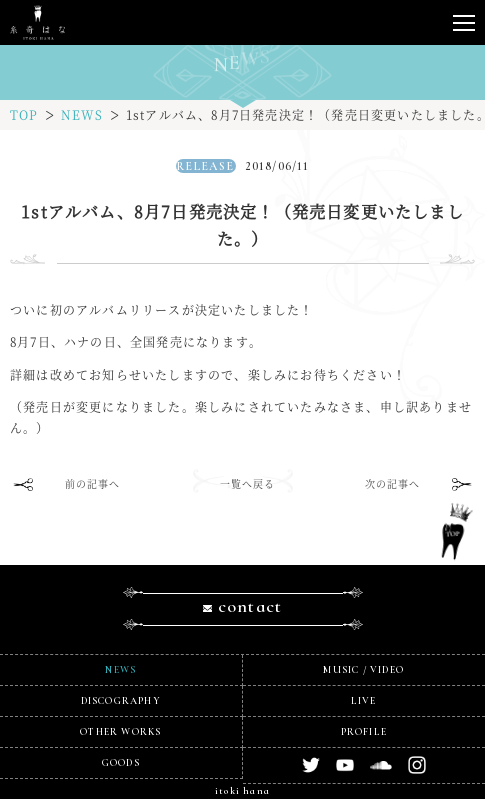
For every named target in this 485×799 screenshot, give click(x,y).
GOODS (121, 763)
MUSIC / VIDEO (363, 670)
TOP (24, 114)
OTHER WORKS (120, 732)
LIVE (364, 701)
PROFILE (364, 732)
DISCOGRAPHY (121, 701)
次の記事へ (393, 483)
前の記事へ (93, 483)
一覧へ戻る (248, 483)
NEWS (82, 114)
